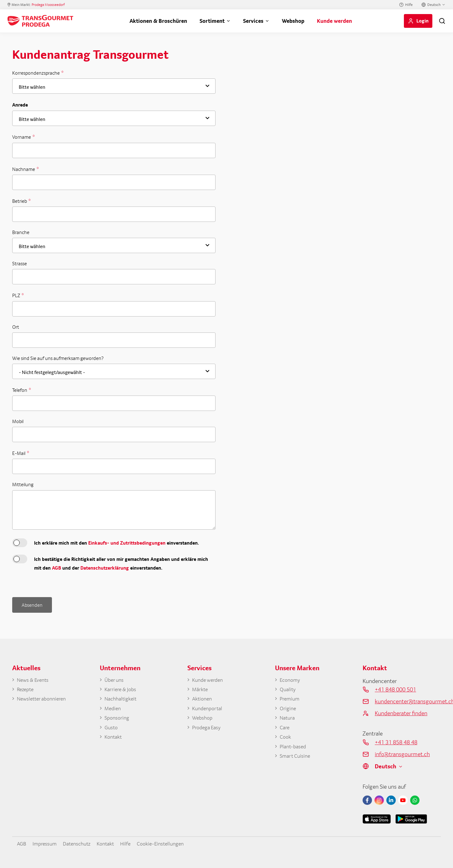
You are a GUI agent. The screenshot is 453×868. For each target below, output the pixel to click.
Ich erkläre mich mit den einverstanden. (117, 543)
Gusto (112, 729)
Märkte (201, 689)
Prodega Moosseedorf (48, 5)
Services (253, 21)
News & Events (35, 679)
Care (285, 729)
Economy (291, 679)
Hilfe (409, 5)
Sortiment (212, 21)
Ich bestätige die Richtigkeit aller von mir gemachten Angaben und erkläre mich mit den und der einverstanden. (121, 563)
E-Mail (19, 453)
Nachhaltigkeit (122, 699)
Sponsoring (118, 719)
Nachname (24, 169)
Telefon (20, 390)
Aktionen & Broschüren (158, 21)
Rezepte (26, 689)
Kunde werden (334, 21)
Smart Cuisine (297, 760)
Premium (291, 699)
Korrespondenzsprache (36, 73)
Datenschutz (82, 842)
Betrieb (20, 201)
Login (422, 21)
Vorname (22, 137)
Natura (288, 719)
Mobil (18, 421)
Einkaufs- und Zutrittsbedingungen (127, 543)
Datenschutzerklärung (105, 568)
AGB (56, 568)
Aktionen (203, 699)
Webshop (293, 21)
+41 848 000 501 (395, 688)
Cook (286, 739)
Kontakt (114, 739)
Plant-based (294, 749)
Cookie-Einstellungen (173, 842)
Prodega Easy (208, 729)
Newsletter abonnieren (44, 699)
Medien (113, 709)
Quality (288, 689)
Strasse (20, 264)
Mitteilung (23, 484)
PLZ (17, 295)
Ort (16, 327)
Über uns (115, 679)
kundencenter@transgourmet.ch (408, 700)
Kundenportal (209, 709)
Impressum (47, 842)
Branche (21, 232)
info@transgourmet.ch (402, 753)
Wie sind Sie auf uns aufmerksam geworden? (58, 358)
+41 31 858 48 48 (396, 741)
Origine (288, 709)
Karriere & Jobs (122, 689)
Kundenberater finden (401, 712)
